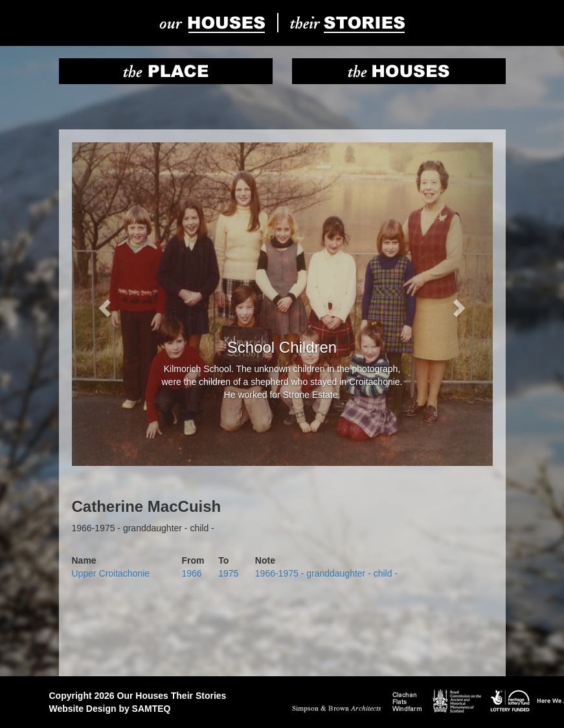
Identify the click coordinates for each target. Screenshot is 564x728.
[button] (104, 304)
